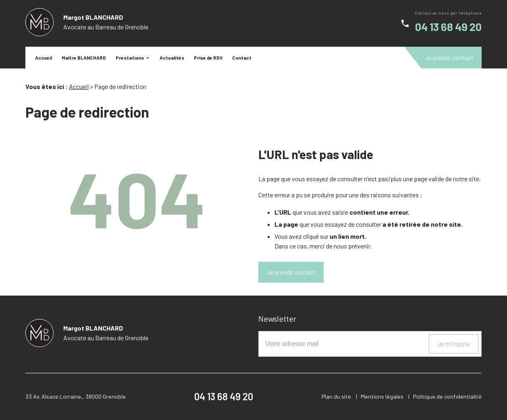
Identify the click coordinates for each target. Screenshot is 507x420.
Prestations (130, 58)
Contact (242, 58)
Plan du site (336, 396)
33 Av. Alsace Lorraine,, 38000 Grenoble (76, 396)
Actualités (172, 58)
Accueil (44, 58)
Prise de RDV (208, 58)
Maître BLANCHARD (84, 58)
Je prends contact (449, 57)
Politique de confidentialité (447, 396)
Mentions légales (382, 396)
